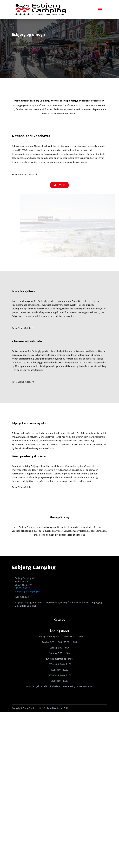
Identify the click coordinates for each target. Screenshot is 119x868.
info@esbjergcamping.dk (27, 591)
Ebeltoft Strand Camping (86, 603)
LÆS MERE (59, 185)
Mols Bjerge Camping (25, 606)
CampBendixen (52, 603)
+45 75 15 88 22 (22, 588)
